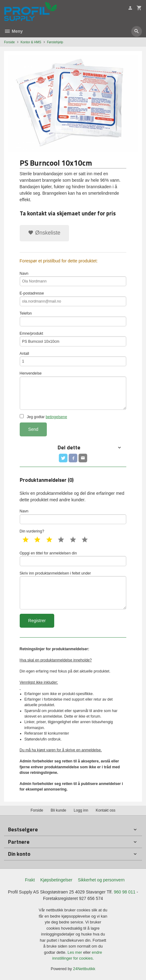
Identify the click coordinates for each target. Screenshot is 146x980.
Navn (73, 279)
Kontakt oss (106, 810)
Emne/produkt (73, 339)
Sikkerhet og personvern (101, 880)
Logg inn (81, 810)
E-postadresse (73, 299)
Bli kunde (59, 810)
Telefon (73, 319)
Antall (73, 359)
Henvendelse (73, 390)
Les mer (75, 952)
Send (33, 429)
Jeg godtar (43, 417)
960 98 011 (125, 892)
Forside (9, 42)
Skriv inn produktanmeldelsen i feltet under (73, 590)
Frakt (30, 880)
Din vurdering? (32, 531)
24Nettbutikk (84, 969)
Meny (13, 31)
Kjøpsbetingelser (56, 880)
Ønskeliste (44, 233)
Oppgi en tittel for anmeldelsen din (73, 559)
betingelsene (56, 417)
